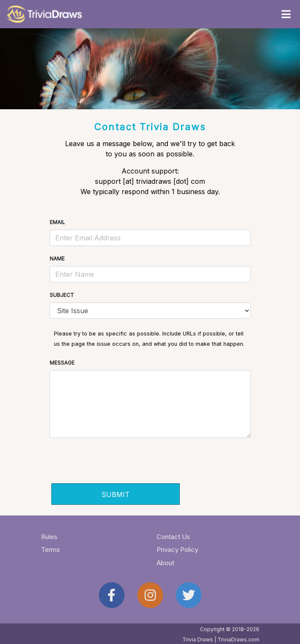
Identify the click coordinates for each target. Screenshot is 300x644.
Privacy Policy (177, 550)
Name (57, 259)
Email (57, 222)
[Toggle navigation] (286, 14)
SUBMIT (116, 494)
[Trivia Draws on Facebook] (112, 595)
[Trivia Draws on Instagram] (150, 595)
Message (62, 363)
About (165, 563)
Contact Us (173, 537)
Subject (62, 295)
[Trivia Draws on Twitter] (189, 595)
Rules (49, 537)
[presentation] (116, 463)
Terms (50, 550)
